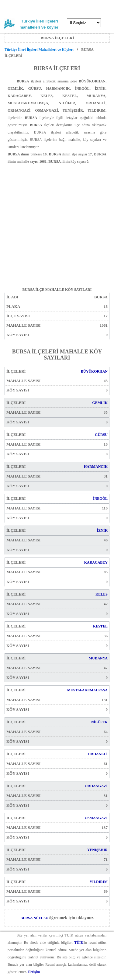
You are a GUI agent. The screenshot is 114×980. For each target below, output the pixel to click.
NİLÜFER (99, 722)
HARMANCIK (96, 467)
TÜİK (79, 943)
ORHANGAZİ (96, 786)
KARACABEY (96, 562)
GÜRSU (101, 435)
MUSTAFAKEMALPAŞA (87, 690)
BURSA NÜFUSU (34, 918)
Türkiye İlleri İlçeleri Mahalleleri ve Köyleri (40, 50)
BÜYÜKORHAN (94, 371)
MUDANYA (98, 658)
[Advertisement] (57, 222)
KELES (102, 594)
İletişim (34, 972)
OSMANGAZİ (96, 818)
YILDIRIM (99, 882)
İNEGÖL (100, 499)
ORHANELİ (98, 754)
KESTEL (100, 626)
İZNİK (102, 530)
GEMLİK (100, 403)
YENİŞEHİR (97, 850)
